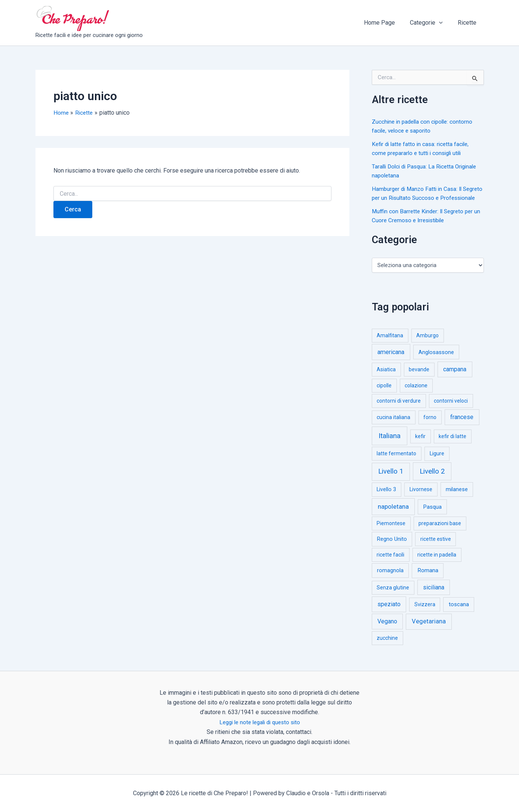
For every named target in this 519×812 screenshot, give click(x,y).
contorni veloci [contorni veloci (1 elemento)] (451, 410)
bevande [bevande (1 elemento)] (419, 378)
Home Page (387, 23)
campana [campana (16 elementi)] (455, 378)
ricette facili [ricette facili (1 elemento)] (390, 564)
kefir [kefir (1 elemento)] (420, 445)
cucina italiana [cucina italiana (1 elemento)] (393, 426)
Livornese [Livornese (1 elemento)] (421, 498)
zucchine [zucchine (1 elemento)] (387, 647)
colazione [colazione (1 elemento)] (416, 394)
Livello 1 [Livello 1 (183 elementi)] (391, 480)
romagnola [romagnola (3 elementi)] (390, 579)
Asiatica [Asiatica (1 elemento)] (386, 378)
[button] (444, 23)
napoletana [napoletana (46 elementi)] (393, 515)
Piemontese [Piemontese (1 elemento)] (391, 532)
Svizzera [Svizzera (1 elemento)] (425, 613)
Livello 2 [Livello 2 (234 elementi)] (432, 480)
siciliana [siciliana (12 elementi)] (434, 596)
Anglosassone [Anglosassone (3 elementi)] (436, 361)
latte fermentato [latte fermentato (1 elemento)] (396, 462)
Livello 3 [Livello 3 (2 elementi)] (386, 498)
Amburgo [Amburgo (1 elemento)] (427, 344)
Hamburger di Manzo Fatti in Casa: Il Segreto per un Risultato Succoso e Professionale (419, 198)
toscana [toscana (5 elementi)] (459, 613)
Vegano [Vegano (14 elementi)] (387, 630)
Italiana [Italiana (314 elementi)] (390, 445)
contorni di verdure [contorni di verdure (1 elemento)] (399, 410)
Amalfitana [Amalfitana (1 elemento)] (390, 344)
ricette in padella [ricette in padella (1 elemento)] (437, 564)
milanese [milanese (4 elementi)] (457, 498)
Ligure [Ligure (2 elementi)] (437, 463)
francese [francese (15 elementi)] (462, 426)
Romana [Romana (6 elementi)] (428, 579)
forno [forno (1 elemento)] (430, 426)
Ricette (469, 23)
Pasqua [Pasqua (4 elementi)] (432, 516)
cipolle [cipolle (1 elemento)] (384, 394)
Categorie (431, 23)
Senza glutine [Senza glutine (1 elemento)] (393, 596)
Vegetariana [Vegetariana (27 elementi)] (429, 630)
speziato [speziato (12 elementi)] (389, 613)
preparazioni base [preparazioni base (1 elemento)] (440, 532)
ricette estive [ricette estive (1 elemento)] (436, 548)
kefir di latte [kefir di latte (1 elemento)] (452, 445)
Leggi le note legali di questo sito (259, 722)
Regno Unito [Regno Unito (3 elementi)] (392, 548)
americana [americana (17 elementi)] (391, 361)
